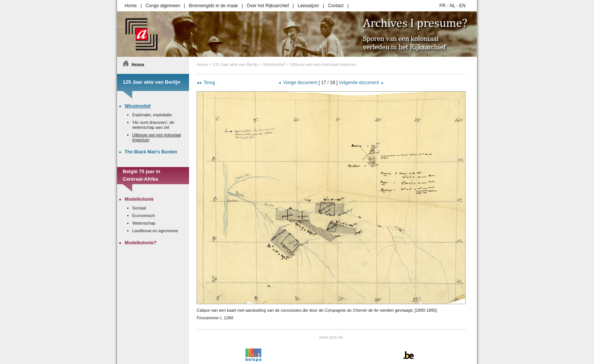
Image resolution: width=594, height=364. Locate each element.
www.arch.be (331, 337)
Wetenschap (144, 223)
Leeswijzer (309, 6)
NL (453, 6)
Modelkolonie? (141, 243)
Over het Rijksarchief (268, 6)
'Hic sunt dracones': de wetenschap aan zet (153, 125)
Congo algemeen (163, 6)
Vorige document (300, 83)
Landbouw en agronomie (155, 231)
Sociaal (139, 208)
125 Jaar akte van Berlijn (235, 64)
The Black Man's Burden (151, 152)
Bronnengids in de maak (213, 6)
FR (442, 6)
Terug (209, 83)
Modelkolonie (139, 199)
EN (462, 6)
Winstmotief (274, 64)
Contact (336, 6)
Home (131, 6)
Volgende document (359, 83)
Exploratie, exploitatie (152, 115)
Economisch (144, 216)
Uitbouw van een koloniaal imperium (323, 64)
